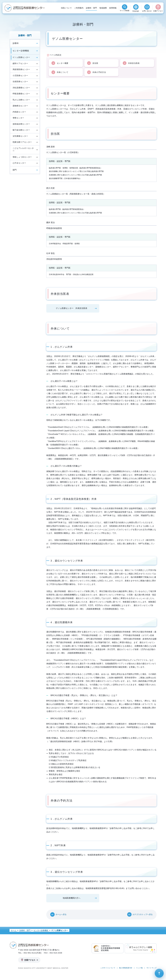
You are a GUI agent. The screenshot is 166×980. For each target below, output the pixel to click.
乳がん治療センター (21, 100)
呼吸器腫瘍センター (21, 94)
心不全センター (19, 163)
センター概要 (63, 63)
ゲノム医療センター (21, 57)
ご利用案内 (79, 8)
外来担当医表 (134, 63)
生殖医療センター (20, 82)
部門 (15, 170)
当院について (66, 8)
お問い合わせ (147, 11)
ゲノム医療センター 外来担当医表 (72, 309)
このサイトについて (108, 968)
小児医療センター (20, 76)
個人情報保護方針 (126, 968)
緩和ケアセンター (20, 63)
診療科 (16, 43)
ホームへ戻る (61, 915)
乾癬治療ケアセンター (22, 142)
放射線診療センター (21, 124)
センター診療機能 (21, 51)
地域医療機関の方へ (72, 899)
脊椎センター (18, 118)
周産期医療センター (21, 69)
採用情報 (113, 8)
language (136, 11)
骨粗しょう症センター (22, 157)
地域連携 (103, 8)
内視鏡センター (19, 112)
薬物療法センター (20, 106)
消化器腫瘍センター (21, 88)
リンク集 (139, 968)
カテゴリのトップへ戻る (143, 915)
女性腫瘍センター (20, 136)
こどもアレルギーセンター (23, 150)
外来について (63, 73)
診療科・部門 (91, 8)
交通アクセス (158, 11)
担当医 (95, 63)
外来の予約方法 (99, 73)
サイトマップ (152, 968)
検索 (125, 11)
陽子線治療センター (21, 130)
